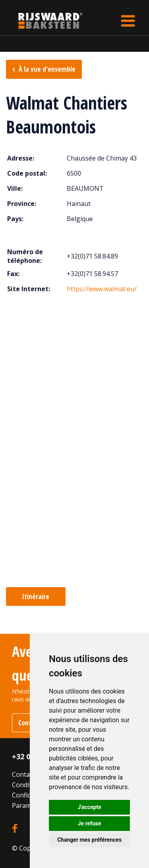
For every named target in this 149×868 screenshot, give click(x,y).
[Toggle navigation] (128, 21)
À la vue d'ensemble (47, 69)
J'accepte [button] (89, 807)
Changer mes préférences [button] (89, 840)
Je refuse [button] (89, 823)
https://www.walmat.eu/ (102, 289)
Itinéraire (36, 597)
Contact (23, 774)
